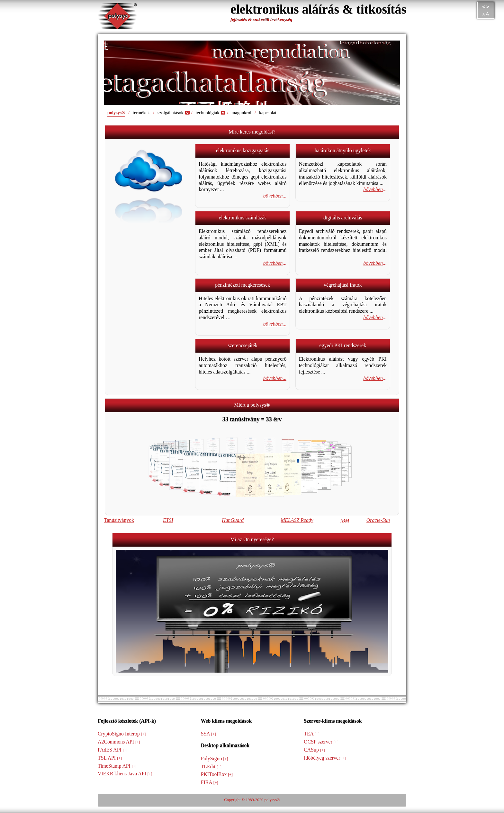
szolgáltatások (171, 113)
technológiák (208, 113)
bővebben (273, 196)
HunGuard (233, 520)
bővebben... (275, 324)
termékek (141, 113)
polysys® (116, 114)
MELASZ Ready (297, 520)
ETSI (168, 520)
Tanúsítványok (119, 520)
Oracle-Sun (378, 520)
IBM (345, 521)
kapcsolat (268, 113)
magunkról (241, 113)
